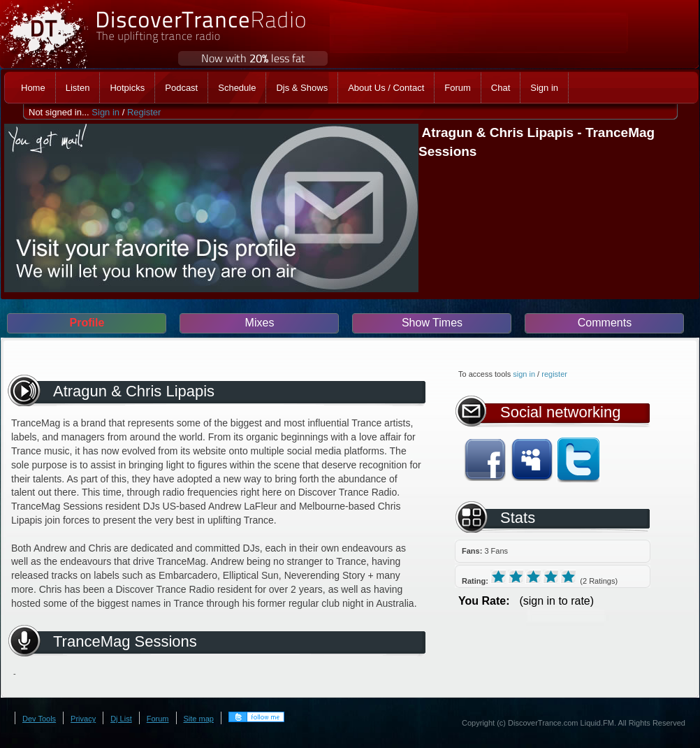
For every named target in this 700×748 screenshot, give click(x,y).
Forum (158, 719)
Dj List (121, 719)
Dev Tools (39, 719)
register (554, 374)
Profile (87, 323)
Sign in (105, 112)
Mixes (260, 323)
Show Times (432, 323)
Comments (605, 323)
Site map (199, 719)
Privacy (83, 719)
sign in (524, 374)
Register (144, 112)
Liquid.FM (597, 723)
